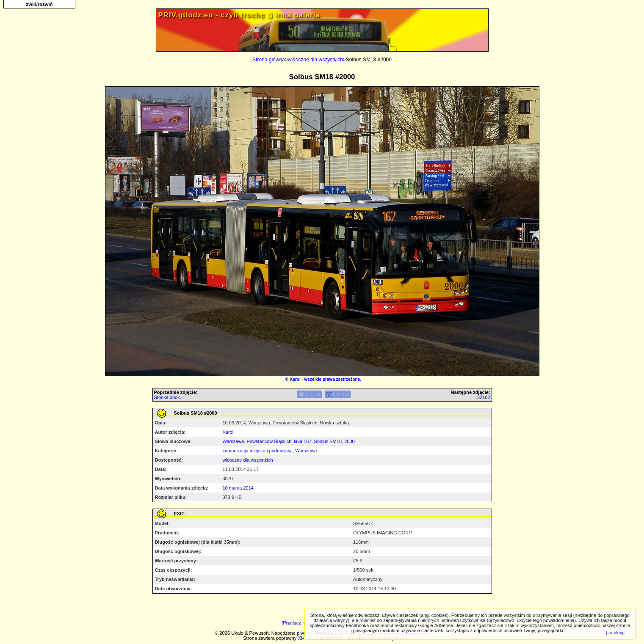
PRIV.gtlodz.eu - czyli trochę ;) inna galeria (239, 15)
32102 (484, 397)
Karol (295, 379)
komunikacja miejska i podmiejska (258, 451)
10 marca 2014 (238, 488)
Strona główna (269, 60)
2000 (349, 441)
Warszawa (234, 441)
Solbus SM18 (328, 441)
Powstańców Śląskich (269, 441)
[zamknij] (615, 633)
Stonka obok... (169, 397)
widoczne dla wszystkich (315, 60)
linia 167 (303, 441)
